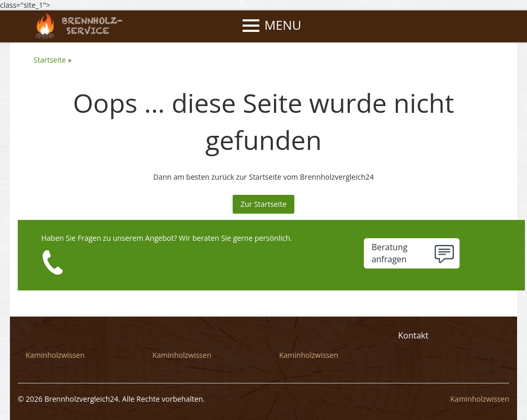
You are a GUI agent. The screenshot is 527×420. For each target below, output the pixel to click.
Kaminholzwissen (55, 355)
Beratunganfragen (390, 253)
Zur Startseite (263, 204)
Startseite (50, 60)
